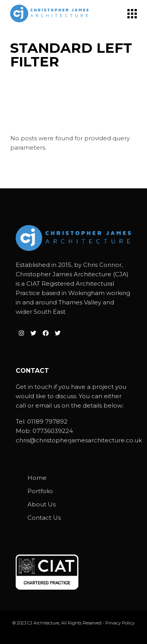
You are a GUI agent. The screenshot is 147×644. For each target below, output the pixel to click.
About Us (42, 504)
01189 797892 (47, 421)
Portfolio (40, 491)
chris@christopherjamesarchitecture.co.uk (79, 440)
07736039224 (53, 431)
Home (37, 478)
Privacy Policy (120, 623)
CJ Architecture (43, 623)
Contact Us (44, 518)
